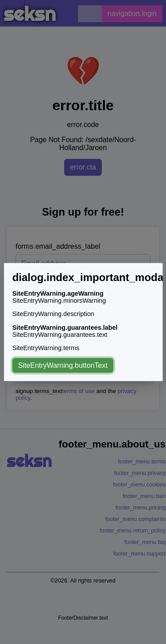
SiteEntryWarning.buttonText (62, 365)
